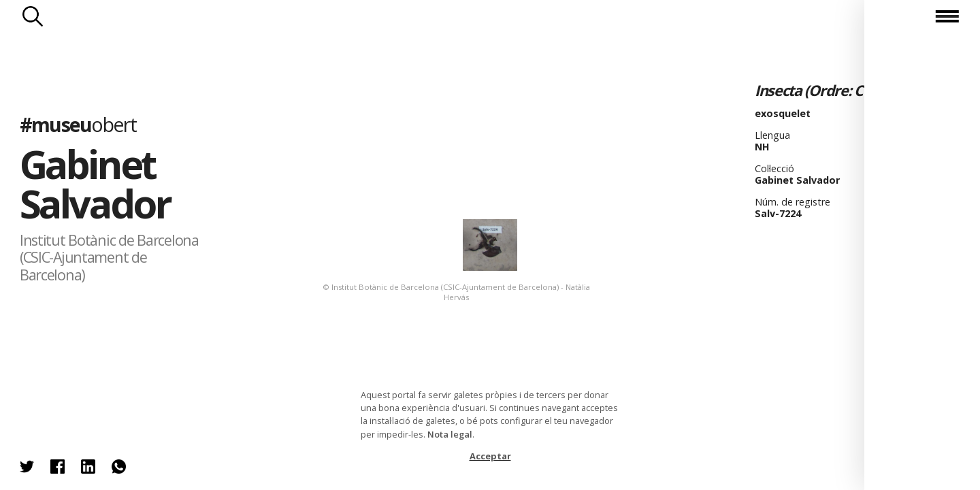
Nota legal (450, 434)
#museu (78, 124)
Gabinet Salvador (95, 183)
